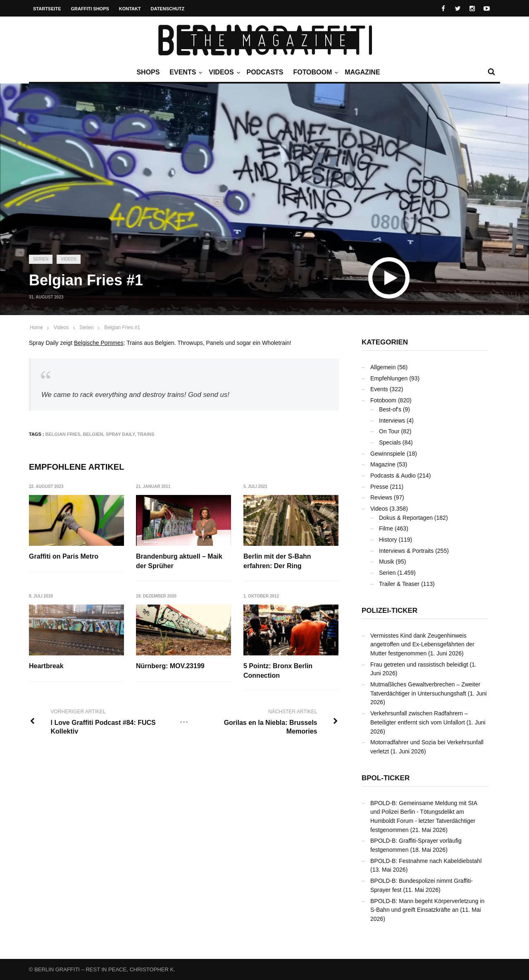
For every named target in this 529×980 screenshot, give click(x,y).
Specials (390, 442)
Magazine (362, 72)
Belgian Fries (63, 434)
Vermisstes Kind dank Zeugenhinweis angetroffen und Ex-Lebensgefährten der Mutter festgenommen (422, 644)
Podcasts (265, 72)
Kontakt (130, 9)
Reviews (381, 497)
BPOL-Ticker (386, 778)
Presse (379, 487)
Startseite (47, 9)
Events (185, 72)
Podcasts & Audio (393, 476)
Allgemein (383, 367)
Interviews (392, 421)
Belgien (93, 434)
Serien (41, 259)
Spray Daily (120, 434)
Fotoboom (315, 72)
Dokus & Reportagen (406, 518)
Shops (148, 72)
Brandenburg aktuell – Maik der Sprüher (180, 561)
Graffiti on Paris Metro (64, 556)
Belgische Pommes (99, 343)
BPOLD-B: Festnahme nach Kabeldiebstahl (426, 861)
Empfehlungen (389, 378)
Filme (386, 528)
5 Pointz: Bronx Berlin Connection (278, 671)
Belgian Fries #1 (122, 327)
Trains (146, 434)
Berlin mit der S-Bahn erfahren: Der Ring (278, 561)
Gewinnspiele (388, 454)
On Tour (389, 431)
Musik (387, 562)
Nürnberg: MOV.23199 (171, 666)
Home (36, 327)
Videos (223, 72)
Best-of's (390, 409)
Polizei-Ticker (390, 611)
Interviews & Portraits (406, 551)
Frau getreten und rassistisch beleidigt (419, 664)
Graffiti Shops (90, 9)
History (388, 540)
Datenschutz (168, 9)
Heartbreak (46, 666)
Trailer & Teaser (399, 584)
